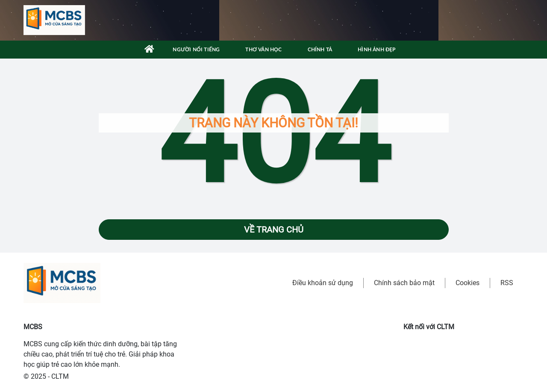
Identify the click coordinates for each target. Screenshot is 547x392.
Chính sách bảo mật (404, 283)
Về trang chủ (274, 230)
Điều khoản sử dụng (323, 283)
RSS (507, 283)
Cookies (468, 283)
